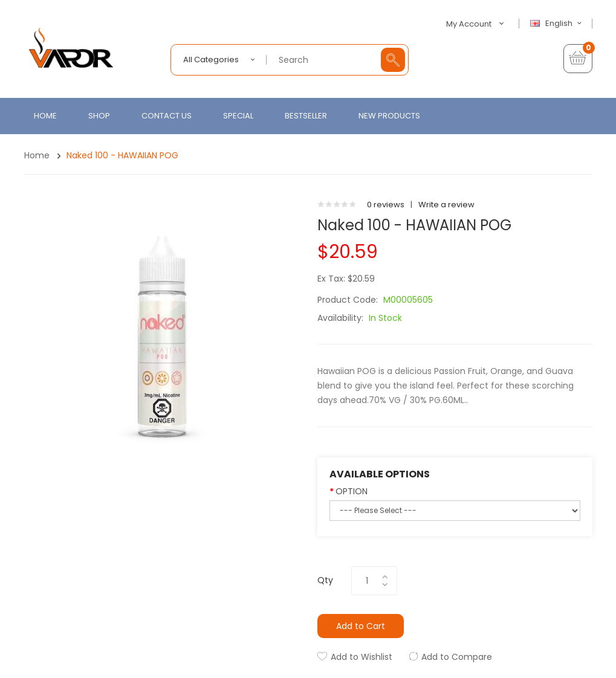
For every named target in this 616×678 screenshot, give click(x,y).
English (557, 24)
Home (37, 155)
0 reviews (386, 205)
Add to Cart (361, 626)
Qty (325, 580)
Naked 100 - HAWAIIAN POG (122, 155)
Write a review (446, 205)
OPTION (352, 491)
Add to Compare (457, 657)
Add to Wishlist (361, 657)
